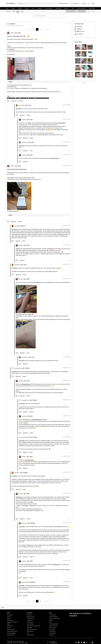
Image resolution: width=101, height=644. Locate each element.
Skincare (27, 8)
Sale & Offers (92, 8)
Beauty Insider (30, 615)
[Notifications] (89, 11)
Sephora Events (10, 626)
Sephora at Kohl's (53, 628)
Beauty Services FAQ (53, 626)
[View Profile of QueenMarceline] (19, 368)
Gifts (73, 8)
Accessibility (52, 635)
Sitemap (26, 643)
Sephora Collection (81, 8)
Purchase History (30, 622)
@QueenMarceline (26, 384)
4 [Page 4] (40, 29)
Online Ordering (52, 631)
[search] (37, 4)
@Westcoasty (23, 169)
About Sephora (10, 615)
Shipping (51, 620)
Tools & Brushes (49, 8)
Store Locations (52, 629)
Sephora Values (10, 620)
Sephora (11, 4)
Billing (50, 622)
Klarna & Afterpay (53, 633)
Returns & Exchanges (53, 617)
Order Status (29, 620)
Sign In (85, 4)
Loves (28, 633)
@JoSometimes (61, 123)
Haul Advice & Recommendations (42, 98)
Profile (14, 11)
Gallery (22, 11)
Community (8, 11)
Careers (9, 619)
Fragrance (40, 8)
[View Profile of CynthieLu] (14, 33)
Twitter (81, 642)
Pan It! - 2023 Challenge (23, 505)
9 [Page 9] (47, 29)
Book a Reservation (31, 635)
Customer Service (53, 615)
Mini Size (66, 8)
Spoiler (10, 82)
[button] (21, 68)
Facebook (79, 642)
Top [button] (3, 607)
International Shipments (54, 624)
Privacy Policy (10, 643)
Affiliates (9, 624)
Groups (18, 11)
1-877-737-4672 (52, 642)
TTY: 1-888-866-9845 (53, 643)
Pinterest (87, 642)
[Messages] (93, 11)
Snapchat (90, 642)
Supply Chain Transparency (12, 622)
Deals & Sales (32, 98)
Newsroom (9, 617)
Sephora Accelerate (11, 635)
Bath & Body (58, 8)
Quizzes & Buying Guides (32, 629)
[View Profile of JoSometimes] (23, 105)
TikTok (92, 642)
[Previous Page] (27, 29)
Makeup (20, 8)
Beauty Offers (29, 628)
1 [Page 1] (31, 29)
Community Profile (30, 619)
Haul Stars (13, 24)
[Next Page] (50, 29)
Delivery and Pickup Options (55, 619)
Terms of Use (16, 643)
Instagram (76, 642)
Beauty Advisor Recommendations (33, 626)
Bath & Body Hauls (11, 98)
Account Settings (30, 624)
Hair (33, 8)
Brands (13, 8)
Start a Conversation (71, 11)
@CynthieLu (19, 109)
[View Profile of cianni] (17, 226)
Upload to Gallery (82, 11)
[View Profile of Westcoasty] (18, 473)
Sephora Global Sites (11, 629)
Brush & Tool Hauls (24, 98)
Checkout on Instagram (11, 633)
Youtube (84, 642)
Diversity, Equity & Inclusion (12, 631)
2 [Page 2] (34, 29)
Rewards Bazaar (30, 631)
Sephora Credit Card (31, 617)
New (7, 8)
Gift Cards (9, 628)
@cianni (9, 169)
